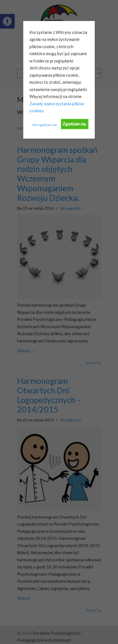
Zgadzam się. (75, 124)
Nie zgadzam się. (45, 125)
